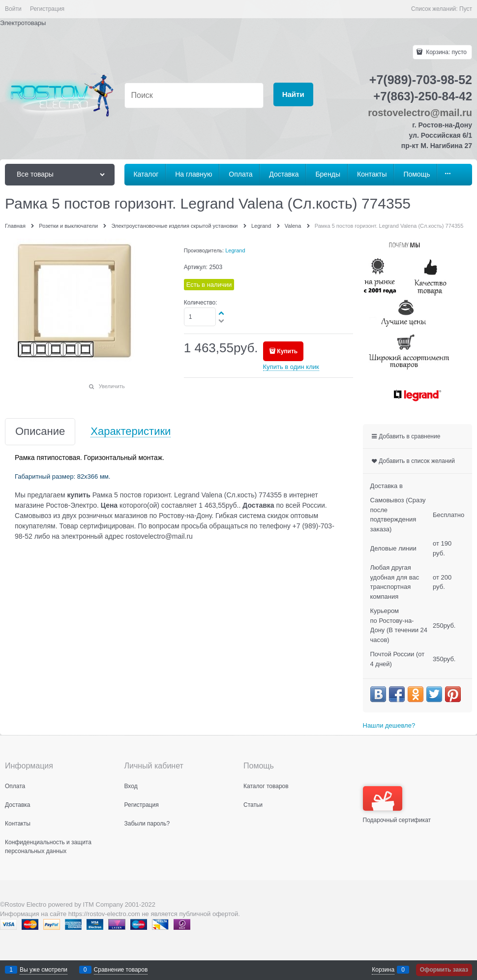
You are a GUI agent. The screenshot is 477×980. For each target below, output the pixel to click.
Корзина (383, 970)
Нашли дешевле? (389, 725)
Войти (13, 9)
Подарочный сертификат (397, 805)
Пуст (466, 9)
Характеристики (131, 432)
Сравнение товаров (121, 970)
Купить (287, 351)
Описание (40, 432)
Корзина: (446, 52)
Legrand (235, 250)
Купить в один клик (291, 367)
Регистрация (47, 9)
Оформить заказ (444, 970)
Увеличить (112, 386)
